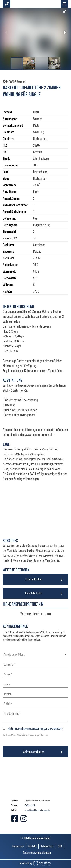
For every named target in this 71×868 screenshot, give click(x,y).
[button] (65, 11)
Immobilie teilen (34, 593)
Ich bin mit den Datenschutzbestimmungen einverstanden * (35, 729)
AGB (60, 846)
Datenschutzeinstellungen (37, 853)
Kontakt (32, 846)
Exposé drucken (34, 579)
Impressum (18, 846)
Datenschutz (47, 846)
